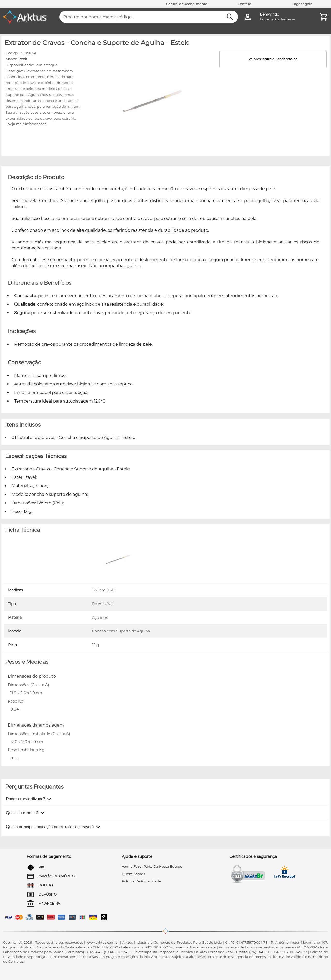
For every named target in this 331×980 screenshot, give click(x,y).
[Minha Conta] (248, 17)
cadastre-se (287, 59)
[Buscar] (230, 17)
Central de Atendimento (187, 4)
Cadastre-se (285, 19)
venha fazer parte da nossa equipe (152, 866)
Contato (244, 4)
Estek (22, 59)
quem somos (133, 874)
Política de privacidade (141, 881)
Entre (265, 19)
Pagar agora (302, 4)
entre (267, 59)
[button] (29, 799)
